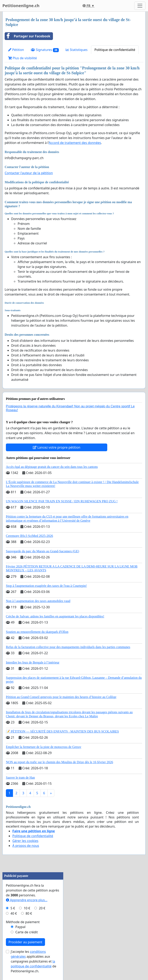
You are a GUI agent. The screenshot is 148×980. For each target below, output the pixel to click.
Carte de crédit (27, 932)
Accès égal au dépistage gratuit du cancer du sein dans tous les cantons (52, 467)
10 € (27, 908)
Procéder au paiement (25, 942)
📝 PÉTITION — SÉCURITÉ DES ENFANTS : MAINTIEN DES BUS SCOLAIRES (62, 731)
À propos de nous (26, 846)
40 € (14, 913)
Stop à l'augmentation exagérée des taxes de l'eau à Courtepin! (46, 586)
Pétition (16, 50)
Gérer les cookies (25, 841)
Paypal (20, 927)
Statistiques (77, 50)
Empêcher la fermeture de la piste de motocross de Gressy (44, 747)
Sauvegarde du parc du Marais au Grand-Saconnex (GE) (42, 551)
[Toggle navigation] (140, 6)
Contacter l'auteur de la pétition (29, 173)
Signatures (45, 50)
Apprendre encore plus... (27, 900)
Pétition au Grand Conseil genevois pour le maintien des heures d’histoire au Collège (61, 697)
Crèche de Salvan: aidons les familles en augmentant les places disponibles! (55, 616)
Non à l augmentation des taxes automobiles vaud (38, 601)
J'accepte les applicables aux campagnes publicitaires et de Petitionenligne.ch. (33, 961)
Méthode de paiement (23, 922)
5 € (13, 908)
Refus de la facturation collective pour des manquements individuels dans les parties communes (68, 647)
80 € (29, 913)
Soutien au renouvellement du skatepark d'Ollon (37, 632)
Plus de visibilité (23, 58)
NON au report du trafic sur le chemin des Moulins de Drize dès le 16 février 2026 (60, 762)
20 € (42, 908)
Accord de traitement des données (75, 143)
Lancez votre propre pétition (57, 447)
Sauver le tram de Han (20, 778)
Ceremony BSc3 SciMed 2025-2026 (29, 536)
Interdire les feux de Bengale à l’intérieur (33, 662)
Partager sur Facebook (28, 36)
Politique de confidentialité (115, 50)
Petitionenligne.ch (21, 6)
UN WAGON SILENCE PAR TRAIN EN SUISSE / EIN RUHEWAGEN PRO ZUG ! (62, 501)
